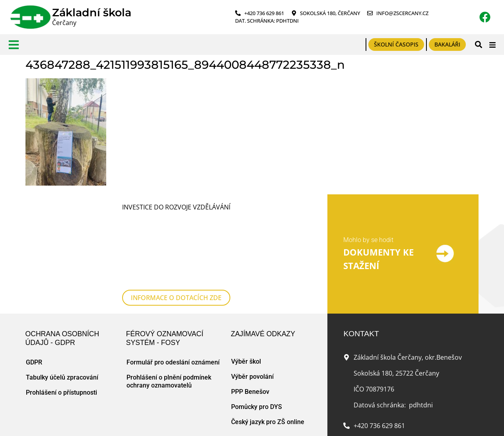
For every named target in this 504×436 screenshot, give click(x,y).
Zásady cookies (124, 422)
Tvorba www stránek (173, 422)
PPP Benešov (250, 341)
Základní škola (92, 13)
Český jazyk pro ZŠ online (268, 371)
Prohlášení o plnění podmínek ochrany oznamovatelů (169, 331)
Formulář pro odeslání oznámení (173, 312)
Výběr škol (246, 311)
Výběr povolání (252, 326)
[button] (478, 45)
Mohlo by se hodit (368, 215)
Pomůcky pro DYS (257, 356)
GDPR (34, 312)
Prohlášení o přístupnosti (61, 342)
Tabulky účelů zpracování (62, 327)
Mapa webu (87, 422)
